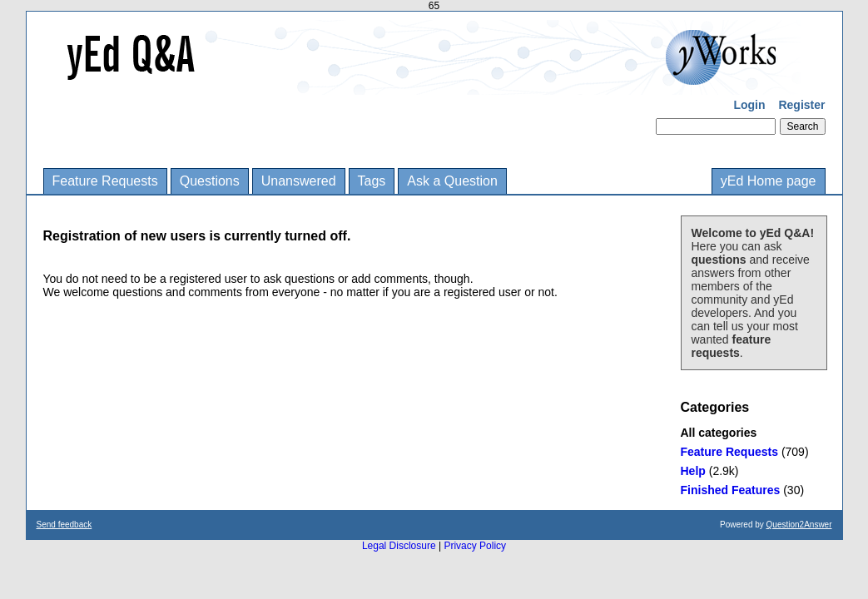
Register (801, 105)
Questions (210, 181)
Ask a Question (452, 181)
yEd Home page (769, 181)
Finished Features (731, 490)
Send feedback (64, 525)
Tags (372, 181)
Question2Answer (799, 525)
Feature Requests (105, 181)
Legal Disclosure (399, 546)
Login (749, 105)
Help (693, 471)
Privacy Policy (475, 546)
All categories (719, 433)
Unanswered (299, 181)
